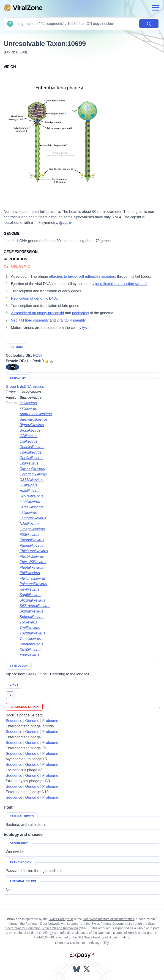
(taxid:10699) (15, 52)
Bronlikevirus (30, 430)
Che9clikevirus (31, 458)
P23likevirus (29, 535)
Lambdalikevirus (33, 518)
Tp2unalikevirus (32, 633)
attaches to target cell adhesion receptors (83, 276)
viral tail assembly (71, 320)
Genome (32, 721)
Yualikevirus (29, 655)
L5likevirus (28, 513)
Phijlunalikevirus (33, 578)
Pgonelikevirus (31, 545)
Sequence (14, 721)
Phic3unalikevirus (34, 551)
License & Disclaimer (70, 943)
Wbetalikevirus (31, 644)
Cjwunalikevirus (32, 469)
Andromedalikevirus (36, 414)
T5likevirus (28, 622)
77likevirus (28, 408)
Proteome (50, 721)
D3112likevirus (31, 480)
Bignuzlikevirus (32, 425)
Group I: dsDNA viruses (25, 387)
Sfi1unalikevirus (32, 600)
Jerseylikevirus (31, 507)
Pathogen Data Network (43, 924)
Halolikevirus (30, 491)
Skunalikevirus (31, 611)
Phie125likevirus (33, 562)
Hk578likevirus (31, 496)
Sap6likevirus (30, 595)
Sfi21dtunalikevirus (35, 606)
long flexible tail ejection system (121, 284)
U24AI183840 (44, 937)
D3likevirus (28, 485)
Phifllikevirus (30, 573)
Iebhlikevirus (30, 502)
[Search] (77, 24)
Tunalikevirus (30, 639)
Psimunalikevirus (33, 584)
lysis (86, 328)
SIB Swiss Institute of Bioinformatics (108, 919)
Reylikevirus (29, 589)
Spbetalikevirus (32, 617)
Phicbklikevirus (32, 556)
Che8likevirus (30, 452)
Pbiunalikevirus (32, 540)
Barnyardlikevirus (34, 419)
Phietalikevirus (31, 567)
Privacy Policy (99, 943)
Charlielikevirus (32, 447)
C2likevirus (28, 436)
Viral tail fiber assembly (30, 320)
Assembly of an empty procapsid (37, 313)
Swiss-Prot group (61, 919)
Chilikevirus (29, 463)
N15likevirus (29, 524)
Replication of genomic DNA (34, 298)
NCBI (37, 355)
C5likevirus (28, 441)
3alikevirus (28, 403)
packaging (81, 313)
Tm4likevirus (30, 628)
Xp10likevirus (30, 650)
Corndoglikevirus (33, 474)
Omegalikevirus (32, 529)
